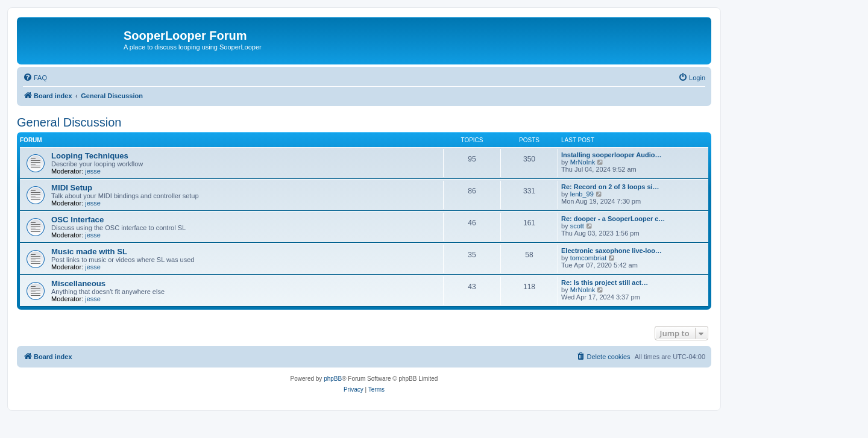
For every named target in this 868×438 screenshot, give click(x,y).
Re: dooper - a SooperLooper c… (613, 219)
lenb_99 (582, 194)
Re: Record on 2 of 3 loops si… (610, 187)
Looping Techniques (90, 156)
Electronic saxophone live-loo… (612, 251)
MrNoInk (583, 162)
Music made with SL (89, 252)
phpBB (333, 379)
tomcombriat (589, 258)
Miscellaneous (78, 283)
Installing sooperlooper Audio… (611, 155)
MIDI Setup (72, 188)
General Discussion (69, 122)
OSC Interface (77, 220)
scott (577, 226)
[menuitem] (35, 78)
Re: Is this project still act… (605, 283)
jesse (93, 171)
